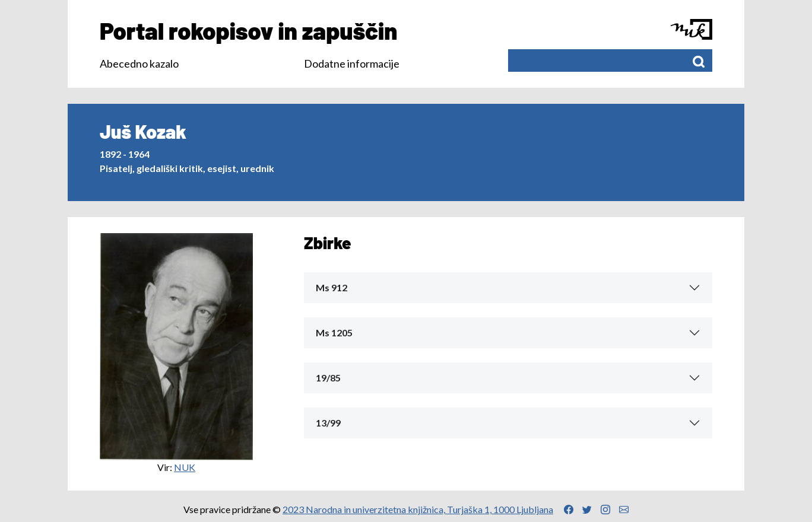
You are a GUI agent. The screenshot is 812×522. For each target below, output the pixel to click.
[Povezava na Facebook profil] (569, 509)
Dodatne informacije (352, 63)
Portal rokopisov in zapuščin (248, 30)
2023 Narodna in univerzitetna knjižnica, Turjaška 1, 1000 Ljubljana (418, 509)
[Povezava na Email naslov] (624, 509)
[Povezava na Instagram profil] (605, 509)
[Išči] (699, 61)
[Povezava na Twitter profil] (587, 509)
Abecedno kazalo (139, 63)
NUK (185, 467)
